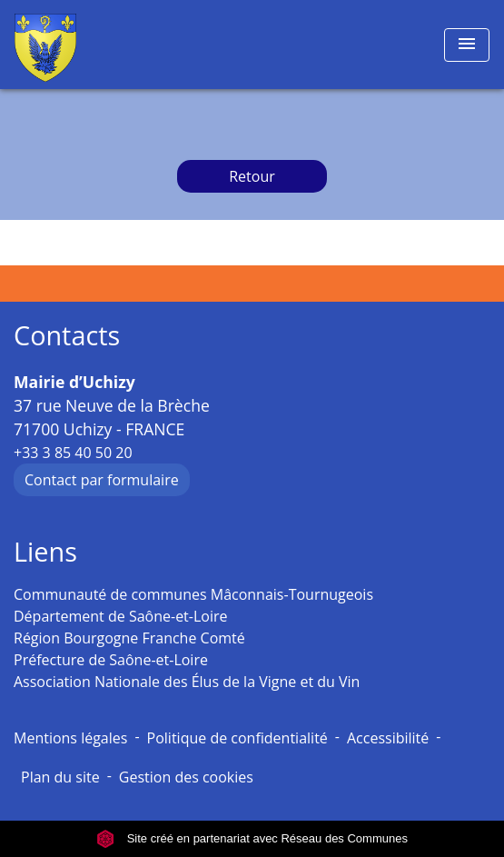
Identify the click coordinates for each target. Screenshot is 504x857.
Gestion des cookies (186, 777)
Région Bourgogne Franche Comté (129, 638)
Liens (45, 552)
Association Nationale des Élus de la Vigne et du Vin (187, 682)
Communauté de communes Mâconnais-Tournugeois (193, 594)
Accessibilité (388, 738)
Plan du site (60, 777)
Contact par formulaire (102, 480)
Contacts (67, 336)
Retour (252, 176)
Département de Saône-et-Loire (121, 616)
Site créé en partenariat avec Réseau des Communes (252, 838)
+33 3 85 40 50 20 (73, 453)
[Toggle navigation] (467, 45)
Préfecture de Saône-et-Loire (111, 660)
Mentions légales (70, 738)
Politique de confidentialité (237, 738)
